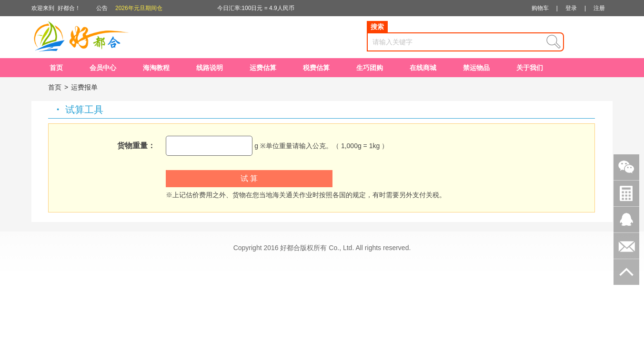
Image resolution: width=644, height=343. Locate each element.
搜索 (377, 27)
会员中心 (103, 68)
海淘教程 (156, 68)
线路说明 (210, 68)
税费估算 (316, 68)
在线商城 (423, 68)
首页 (56, 68)
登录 (571, 8)
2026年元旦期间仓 (139, 8)
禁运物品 (476, 68)
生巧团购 (370, 68)
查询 (553, 42)
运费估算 (263, 68)
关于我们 (530, 68)
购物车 (540, 8)
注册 (599, 8)
